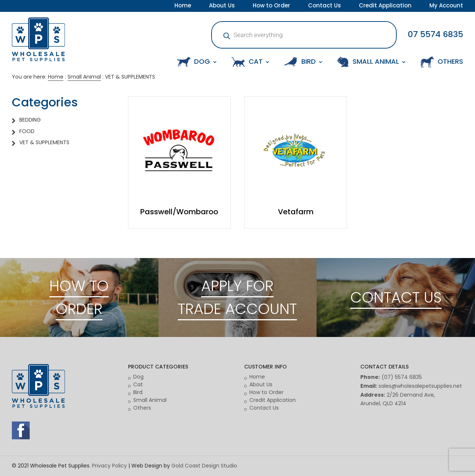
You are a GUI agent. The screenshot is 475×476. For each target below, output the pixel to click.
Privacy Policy (109, 466)
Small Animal (84, 77)
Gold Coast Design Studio (204, 466)
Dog (138, 377)
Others (142, 408)
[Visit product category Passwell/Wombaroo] (179, 163)
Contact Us (325, 6)
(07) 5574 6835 (402, 377)
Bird (138, 392)
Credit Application (385, 6)
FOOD (27, 131)
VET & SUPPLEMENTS (44, 142)
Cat (138, 384)
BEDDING (30, 120)
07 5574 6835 (435, 34)
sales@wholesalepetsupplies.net (420, 386)
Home (183, 6)
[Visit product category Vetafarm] (296, 163)
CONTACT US (396, 297)
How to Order (271, 6)
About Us (222, 6)
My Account (446, 6)
